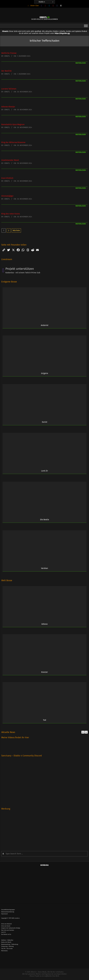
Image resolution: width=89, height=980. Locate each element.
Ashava (44, 624)
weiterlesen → (82, 63)
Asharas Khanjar (8, 107)
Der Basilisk (6, 71)
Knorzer (44, 672)
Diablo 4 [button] (46, 2)
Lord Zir (45, 471)
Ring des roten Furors (11, 214)
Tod (45, 720)
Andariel (45, 325)
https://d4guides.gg (62, 33)
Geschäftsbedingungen (8, 910)
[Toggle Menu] (86, 26)
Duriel (45, 422)
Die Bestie (45, 520)
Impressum (4, 914)
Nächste (16, 230)
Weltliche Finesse (9, 53)
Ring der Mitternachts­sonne (13, 142)
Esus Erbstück (7, 178)
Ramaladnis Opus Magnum (13, 124)
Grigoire (45, 373)
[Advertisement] (44, 829)
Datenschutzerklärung (8, 912)
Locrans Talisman (9, 89)
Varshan (44, 568)
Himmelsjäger (7, 196)
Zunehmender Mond (10, 160)
